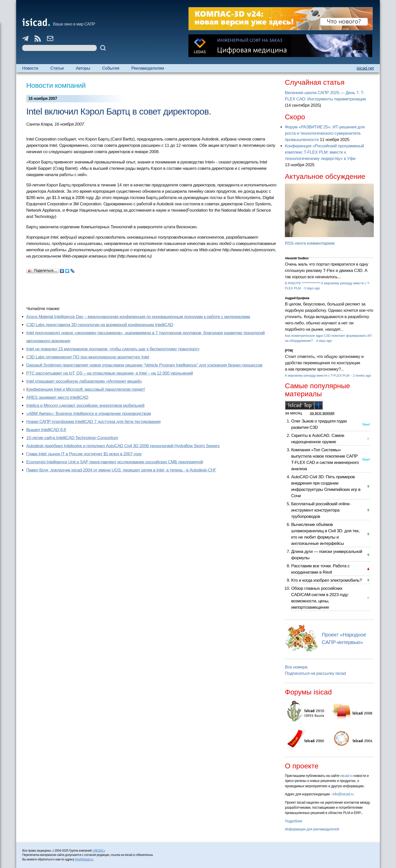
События (111, 68)
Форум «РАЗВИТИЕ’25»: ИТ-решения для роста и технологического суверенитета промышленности (325, 133)
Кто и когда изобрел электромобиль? (327, 580)
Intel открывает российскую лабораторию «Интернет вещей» (84, 381)
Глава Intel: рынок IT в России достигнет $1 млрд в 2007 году (84, 454)
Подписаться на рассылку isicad (315, 673)
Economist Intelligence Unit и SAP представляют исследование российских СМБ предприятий (115, 462)
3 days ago (312, 288)
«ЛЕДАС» (99, 851)
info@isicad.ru (343, 794)
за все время (322, 413)
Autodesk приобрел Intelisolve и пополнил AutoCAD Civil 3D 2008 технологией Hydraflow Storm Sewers (123, 446)
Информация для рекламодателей (312, 829)
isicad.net (365, 68)
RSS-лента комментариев (310, 243)
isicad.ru (346, 776)
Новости (30, 68)
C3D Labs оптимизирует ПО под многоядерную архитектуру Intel (88, 357)
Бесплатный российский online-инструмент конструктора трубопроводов (321, 510)
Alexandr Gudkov (297, 258)
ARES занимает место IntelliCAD (57, 397)
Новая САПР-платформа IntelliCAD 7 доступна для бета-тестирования (93, 422)
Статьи (57, 68)
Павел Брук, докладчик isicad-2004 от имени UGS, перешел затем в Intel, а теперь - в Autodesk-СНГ (121, 470)
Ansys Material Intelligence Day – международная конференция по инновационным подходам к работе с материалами (138, 317)
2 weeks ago (362, 375)
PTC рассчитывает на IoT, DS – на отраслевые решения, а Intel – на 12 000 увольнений (110, 373)
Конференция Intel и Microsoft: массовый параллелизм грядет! (86, 389)
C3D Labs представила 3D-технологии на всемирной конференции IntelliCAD (100, 325)
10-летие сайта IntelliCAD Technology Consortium (72, 438)
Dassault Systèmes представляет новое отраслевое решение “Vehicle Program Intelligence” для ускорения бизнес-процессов (144, 365)
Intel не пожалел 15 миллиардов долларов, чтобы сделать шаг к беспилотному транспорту (113, 349)
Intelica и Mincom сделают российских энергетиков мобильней (85, 405)
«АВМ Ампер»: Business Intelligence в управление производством (89, 414)
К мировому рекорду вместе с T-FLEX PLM (318, 375)
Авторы (83, 68)
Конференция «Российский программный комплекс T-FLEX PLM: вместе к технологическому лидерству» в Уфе (324, 152)
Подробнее (294, 821)
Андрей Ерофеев (297, 298)
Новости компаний (56, 85)
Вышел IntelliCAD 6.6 (46, 430)
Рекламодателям (148, 68)
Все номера (296, 667)
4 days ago (324, 341)
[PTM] (289, 351)
